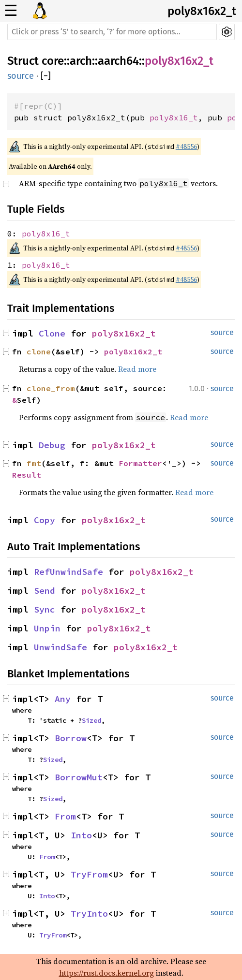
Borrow (71, 738)
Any (63, 699)
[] (46, 76)
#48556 (186, 146)
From (65, 816)
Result (27, 475)
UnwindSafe (60, 647)
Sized (91, 720)
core (53, 61)
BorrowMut (79, 777)
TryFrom (89, 874)
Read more (137, 369)
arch (81, 61)
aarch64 (118, 61)
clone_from (51, 388)
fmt (34, 463)
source (21, 76)
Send (45, 591)
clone (39, 351)
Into (81, 835)
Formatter (140, 463)
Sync (45, 609)
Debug (52, 445)
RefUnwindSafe (68, 572)
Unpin (47, 628)
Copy (45, 520)
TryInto (89, 914)
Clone (52, 333)
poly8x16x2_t (202, 11)
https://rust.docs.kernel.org (106, 973)
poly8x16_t (174, 117)
